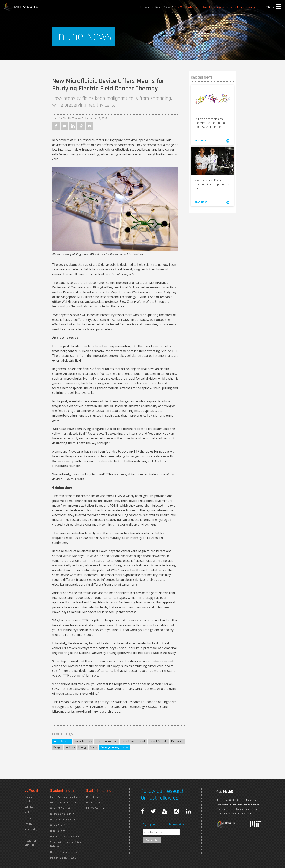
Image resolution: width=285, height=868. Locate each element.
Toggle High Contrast (30, 843)
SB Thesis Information (62, 814)
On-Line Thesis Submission (65, 837)
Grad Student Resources (64, 820)
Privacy (28, 824)
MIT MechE (20, 7)
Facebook (56, 126)
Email (89, 126)
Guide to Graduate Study (64, 852)
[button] (274, 7)
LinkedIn (73, 126)
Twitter (64, 126)
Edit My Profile (95, 808)
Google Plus (81, 126)
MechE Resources (96, 803)
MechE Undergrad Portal (63, 803)
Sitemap (29, 818)
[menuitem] (145, 7)
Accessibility (31, 829)
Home (145, 7)
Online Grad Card (59, 825)
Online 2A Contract (60, 808)
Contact (29, 807)
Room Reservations (97, 797)
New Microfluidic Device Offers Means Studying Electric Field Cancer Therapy (215, 7)
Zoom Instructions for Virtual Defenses (66, 844)
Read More (212, 141)
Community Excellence (30, 799)
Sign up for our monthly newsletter (164, 824)
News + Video (163, 7)
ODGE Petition (58, 831)
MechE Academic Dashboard (65, 797)
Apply (27, 813)
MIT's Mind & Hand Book (63, 858)
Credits (28, 835)
